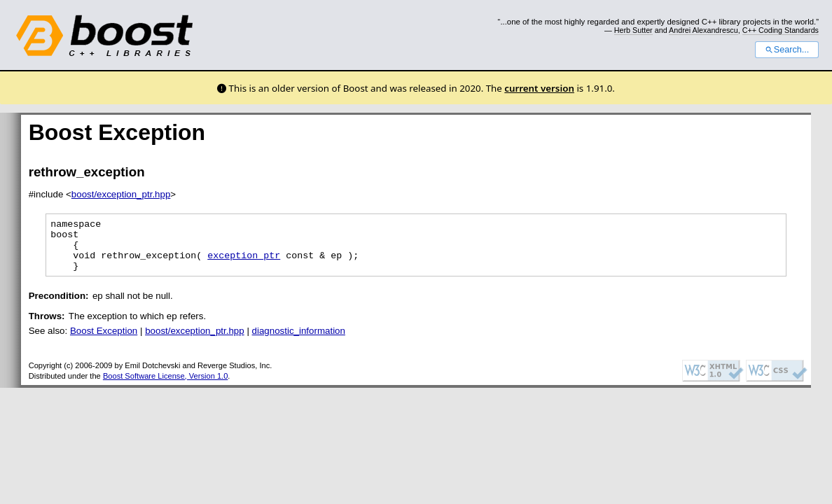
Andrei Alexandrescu (703, 30)
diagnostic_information (299, 341)
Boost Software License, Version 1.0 (165, 386)
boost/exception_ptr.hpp (121, 194)
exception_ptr (244, 263)
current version (539, 88)
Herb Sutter (633, 30)
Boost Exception (104, 341)
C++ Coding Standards (781, 30)
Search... (787, 50)
